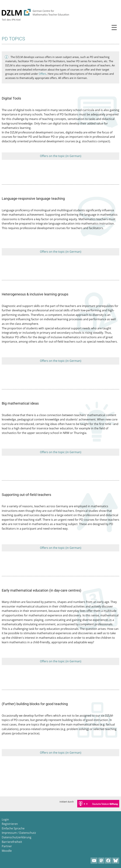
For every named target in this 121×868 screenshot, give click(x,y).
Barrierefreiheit (12, 842)
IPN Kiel (16, 20)
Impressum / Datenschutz (19, 833)
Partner (7, 846)
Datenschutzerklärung (17, 837)
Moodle (7, 851)
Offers (42, 74)
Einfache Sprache (13, 828)
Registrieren (10, 824)
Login (5, 819)
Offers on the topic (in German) (61, 156)
